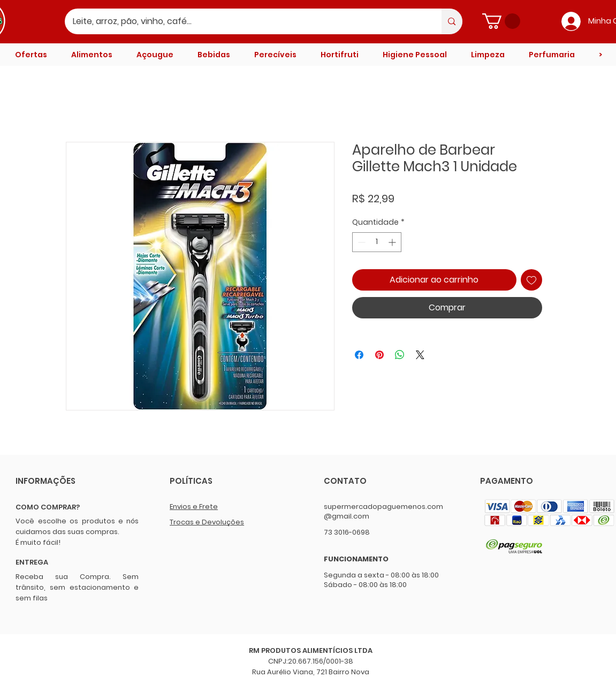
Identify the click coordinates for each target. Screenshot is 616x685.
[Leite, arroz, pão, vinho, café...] (246, 21)
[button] (501, 21)
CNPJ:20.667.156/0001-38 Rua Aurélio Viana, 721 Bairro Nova (311, 667)
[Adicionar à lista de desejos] (531, 280)
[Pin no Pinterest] (379, 355)
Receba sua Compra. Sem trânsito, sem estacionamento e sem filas (77, 587)
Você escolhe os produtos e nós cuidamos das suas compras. (77, 526)
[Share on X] (420, 355)
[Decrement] (360, 242)
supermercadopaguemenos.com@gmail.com (383, 511)
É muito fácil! (38, 542)
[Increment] (393, 242)
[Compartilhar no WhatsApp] (400, 355)
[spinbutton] (377, 242)
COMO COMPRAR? (48, 507)
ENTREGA (32, 562)
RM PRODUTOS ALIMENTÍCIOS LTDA (311, 650)
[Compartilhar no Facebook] (359, 355)
